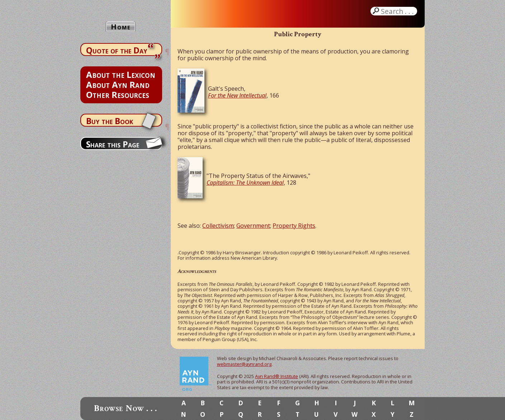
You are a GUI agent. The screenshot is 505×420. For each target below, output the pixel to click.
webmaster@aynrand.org (244, 364)
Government (253, 226)
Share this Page (113, 144)
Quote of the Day (117, 50)
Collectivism (218, 226)
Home (121, 27)
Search (398, 11)
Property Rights (294, 226)
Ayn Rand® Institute (277, 376)
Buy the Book (110, 121)
